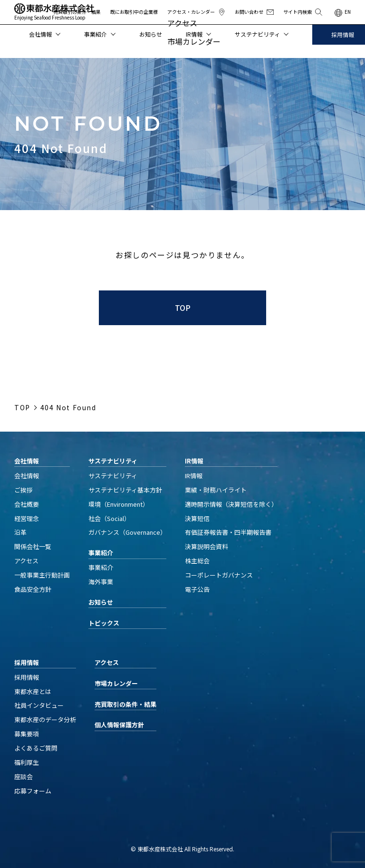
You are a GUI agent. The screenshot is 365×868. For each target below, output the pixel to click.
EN (348, 12)
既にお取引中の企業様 (134, 12)
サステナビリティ (262, 34)
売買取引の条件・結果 (77, 12)
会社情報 (45, 34)
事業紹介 (100, 34)
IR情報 (198, 34)
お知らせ (151, 34)
